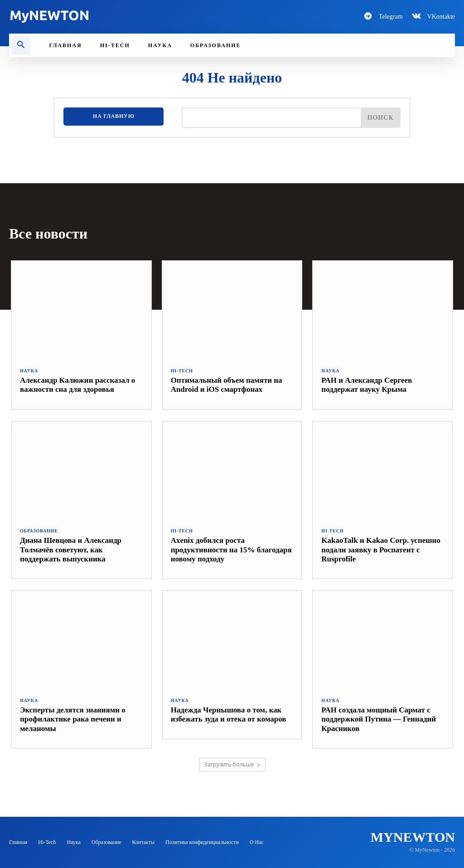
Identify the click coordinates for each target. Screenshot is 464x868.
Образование (39, 531)
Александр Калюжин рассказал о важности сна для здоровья (78, 385)
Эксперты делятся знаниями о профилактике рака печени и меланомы (73, 719)
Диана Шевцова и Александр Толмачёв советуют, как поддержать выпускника (71, 550)
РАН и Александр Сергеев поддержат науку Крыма (367, 385)
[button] (21, 45)
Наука (29, 371)
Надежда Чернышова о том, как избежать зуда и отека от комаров (229, 714)
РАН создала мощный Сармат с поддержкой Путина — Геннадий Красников (379, 719)
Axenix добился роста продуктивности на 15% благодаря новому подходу (232, 550)
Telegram (391, 17)
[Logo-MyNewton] (116, 17)
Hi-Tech (182, 371)
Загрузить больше (232, 764)
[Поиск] (381, 118)
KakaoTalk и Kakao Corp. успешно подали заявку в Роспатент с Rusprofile (381, 550)
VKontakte (441, 17)
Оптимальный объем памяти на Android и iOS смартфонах (227, 385)
